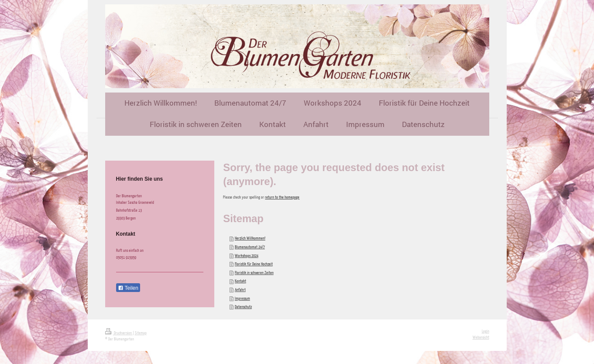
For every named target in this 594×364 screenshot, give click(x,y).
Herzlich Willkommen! (250, 238)
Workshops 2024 (247, 256)
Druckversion (119, 333)
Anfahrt (240, 290)
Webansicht (481, 337)
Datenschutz (243, 307)
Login (486, 331)
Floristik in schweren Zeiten (254, 273)
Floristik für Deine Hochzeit (254, 264)
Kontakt (240, 281)
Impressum (242, 298)
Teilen (128, 288)
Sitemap (141, 333)
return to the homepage (282, 197)
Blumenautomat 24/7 (250, 247)
